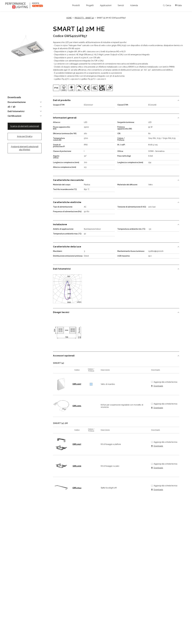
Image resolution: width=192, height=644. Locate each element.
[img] (56, 88)
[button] (76, 5)
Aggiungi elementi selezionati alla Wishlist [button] (25, 148)
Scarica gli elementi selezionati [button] (25, 126)
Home (69, 18)
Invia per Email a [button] (25, 136)
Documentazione (17, 102)
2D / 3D (12, 107)
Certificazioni (14, 116)
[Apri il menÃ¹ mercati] (178, 5)
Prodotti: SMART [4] (84, 18)
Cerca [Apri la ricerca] (167, 5)
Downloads (158, 386)
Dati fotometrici (16, 111)
